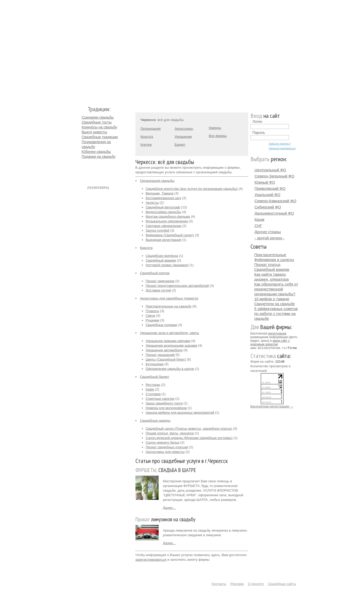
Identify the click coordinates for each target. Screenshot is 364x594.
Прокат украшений (160, 355)
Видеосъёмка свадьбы (163, 212)
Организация (151, 129)
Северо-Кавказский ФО (276, 201)
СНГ (258, 226)
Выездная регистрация (164, 240)
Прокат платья (267, 265)
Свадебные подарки (161, 325)
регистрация (277, 333)
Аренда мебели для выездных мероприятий (180, 413)
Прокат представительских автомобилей (177, 286)
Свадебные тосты (97, 122)
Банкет (180, 145)
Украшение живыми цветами (168, 341)
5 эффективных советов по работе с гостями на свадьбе (276, 314)
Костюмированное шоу (164, 198)
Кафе (150, 389)
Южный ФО (265, 182)
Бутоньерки (155, 364)
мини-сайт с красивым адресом (270, 343)
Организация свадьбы (157, 181)
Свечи (151, 316)
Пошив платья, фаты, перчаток (170, 433)
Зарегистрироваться (282, 148)
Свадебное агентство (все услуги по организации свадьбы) (192, 189)
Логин (257, 121)
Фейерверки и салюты (274, 260)
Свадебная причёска (162, 256)
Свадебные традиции (100, 137)
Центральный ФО (270, 170)
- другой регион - (270, 238)
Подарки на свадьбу (99, 157)
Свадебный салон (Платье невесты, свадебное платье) (189, 429)
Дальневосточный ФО (274, 213)
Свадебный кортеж (155, 273)
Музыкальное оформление (167, 221)
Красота (147, 137)
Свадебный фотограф (163, 207)
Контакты (219, 584)
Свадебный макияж (161, 260)
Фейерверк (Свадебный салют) (170, 235)
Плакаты (152, 311)
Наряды (215, 128)
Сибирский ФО (268, 207)
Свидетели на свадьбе (275, 304)
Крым (260, 219)
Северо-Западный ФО (274, 176)
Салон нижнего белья (163, 442)
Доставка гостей (158, 290)
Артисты (152, 203)
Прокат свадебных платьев (167, 447)
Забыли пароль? (280, 144)
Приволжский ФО (270, 188)
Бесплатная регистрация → (272, 406)
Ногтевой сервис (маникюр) (167, 265)
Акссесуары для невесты (165, 452)
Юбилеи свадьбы (96, 152)
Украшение (183, 137)
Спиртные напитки (160, 399)
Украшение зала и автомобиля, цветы (170, 333)
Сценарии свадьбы (98, 117)
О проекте (256, 584)
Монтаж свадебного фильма (168, 217)
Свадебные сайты (282, 584)
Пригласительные (270, 255)
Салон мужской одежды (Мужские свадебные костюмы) (189, 438)
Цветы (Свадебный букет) (166, 359)
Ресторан (153, 385)
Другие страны (268, 232)
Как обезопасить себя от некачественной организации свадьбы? (276, 289)
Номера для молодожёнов (166, 408)
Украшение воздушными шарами (171, 345)
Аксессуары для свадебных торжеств (169, 298)
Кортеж (146, 145)
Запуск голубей (158, 230)
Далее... (169, 508)
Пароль (259, 133)
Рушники (153, 320)
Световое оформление (164, 226)
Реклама (237, 584)
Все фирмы (218, 136)
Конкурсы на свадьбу (99, 127)
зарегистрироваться (151, 560)
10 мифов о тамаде (272, 299)
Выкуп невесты (94, 132)
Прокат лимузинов (160, 281)
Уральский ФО (268, 195)
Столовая (153, 394)
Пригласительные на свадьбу (169, 306)
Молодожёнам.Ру (84, 50)
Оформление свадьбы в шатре (170, 369)
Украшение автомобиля (164, 350)
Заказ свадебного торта (164, 403)
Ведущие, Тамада (160, 193)
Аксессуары (184, 129)
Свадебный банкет (155, 377)
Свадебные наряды (155, 421)
